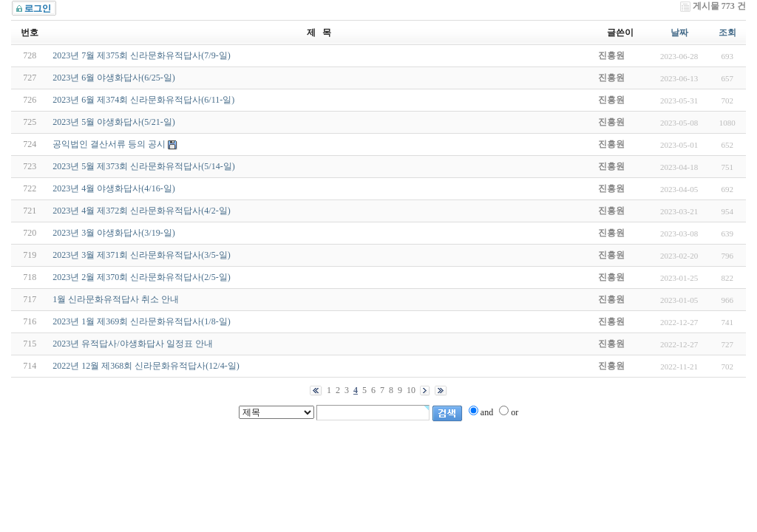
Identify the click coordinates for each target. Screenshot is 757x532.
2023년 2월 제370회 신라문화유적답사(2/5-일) (141, 277)
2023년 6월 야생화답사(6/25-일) (113, 78)
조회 (727, 33)
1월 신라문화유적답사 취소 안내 (116, 299)
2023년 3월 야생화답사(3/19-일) (113, 233)
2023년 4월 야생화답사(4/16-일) (113, 188)
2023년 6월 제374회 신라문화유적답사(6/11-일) (143, 100)
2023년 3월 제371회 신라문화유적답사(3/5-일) (141, 255)
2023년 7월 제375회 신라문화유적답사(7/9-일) (141, 55)
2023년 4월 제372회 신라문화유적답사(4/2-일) (141, 211)
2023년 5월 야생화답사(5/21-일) (113, 122)
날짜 (679, 33)
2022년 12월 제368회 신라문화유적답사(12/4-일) (146, 366)
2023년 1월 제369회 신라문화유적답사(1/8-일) (141, 321)
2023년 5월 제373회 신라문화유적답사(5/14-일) (143, 166)
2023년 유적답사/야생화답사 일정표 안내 (132, 344)
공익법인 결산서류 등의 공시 (109, 144)
